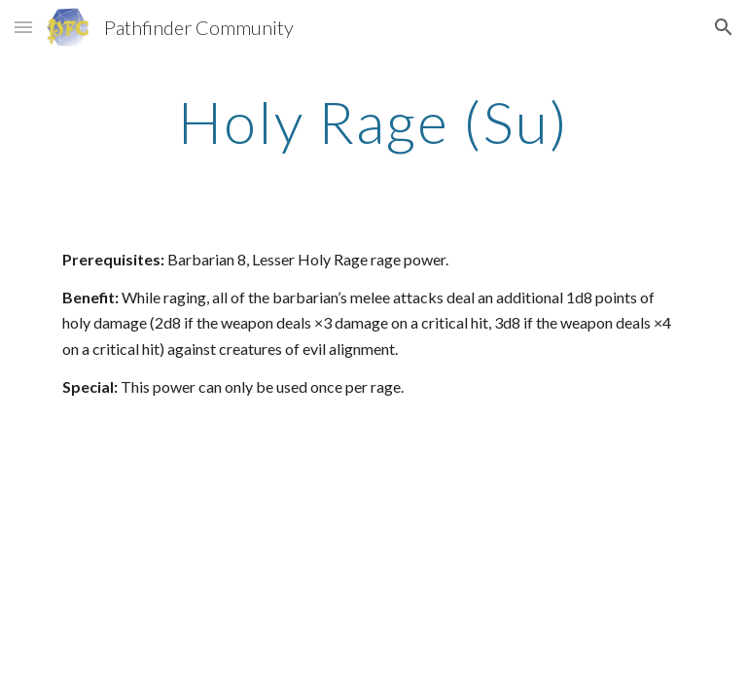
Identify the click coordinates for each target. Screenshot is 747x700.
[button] (23, 27)
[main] (373, 122)
